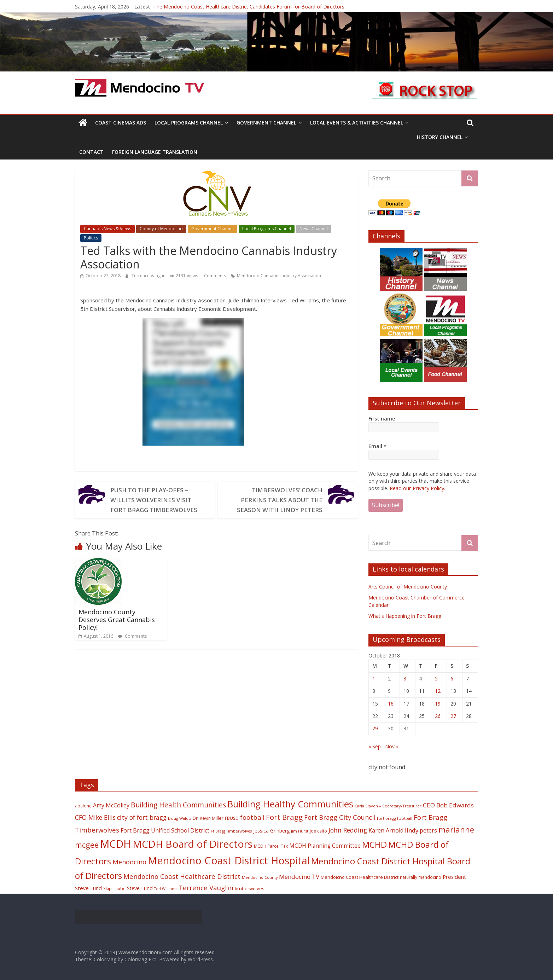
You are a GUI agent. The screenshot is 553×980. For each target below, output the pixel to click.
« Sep (375, 746)
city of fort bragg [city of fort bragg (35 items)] (142, 817)
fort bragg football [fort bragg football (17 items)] (395, 818)
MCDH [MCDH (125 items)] (116, 843)
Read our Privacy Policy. (417, 488)
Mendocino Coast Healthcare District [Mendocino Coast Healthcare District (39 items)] (182, 876)
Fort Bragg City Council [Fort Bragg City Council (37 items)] (340, 817)
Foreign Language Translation (155, 152)
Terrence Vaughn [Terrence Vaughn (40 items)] (206, 887)
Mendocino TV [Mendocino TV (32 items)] (299, 876)
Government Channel (266, 123)
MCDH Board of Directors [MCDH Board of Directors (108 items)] (193, 843)
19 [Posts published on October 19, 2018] (438, 703)
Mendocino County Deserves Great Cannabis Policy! (117, 619)
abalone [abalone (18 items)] (83, 805)
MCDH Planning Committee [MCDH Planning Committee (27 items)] (325, 845)
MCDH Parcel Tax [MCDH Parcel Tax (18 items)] (271, 846)
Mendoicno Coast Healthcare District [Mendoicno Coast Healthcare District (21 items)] (360, 877)
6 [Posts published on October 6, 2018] (452, 678)
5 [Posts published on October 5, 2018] (436, 678)
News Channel (314, 229)
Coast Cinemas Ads (121, 123)
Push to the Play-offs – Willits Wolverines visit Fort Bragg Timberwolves (156, 500)
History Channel (440, 137)
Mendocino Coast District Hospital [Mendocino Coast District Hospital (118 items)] (229, 860)
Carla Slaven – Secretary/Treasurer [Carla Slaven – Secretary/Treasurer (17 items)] (388, 805)
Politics (91, 238)
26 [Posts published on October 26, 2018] (438, 716)
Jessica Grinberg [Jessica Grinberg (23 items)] (271, 830)
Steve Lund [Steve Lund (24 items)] (140, 888)
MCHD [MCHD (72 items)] (374, 844)
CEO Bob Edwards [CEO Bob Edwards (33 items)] (448, 805)
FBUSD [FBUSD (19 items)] (232, 818)
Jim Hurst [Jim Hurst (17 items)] (300, 831)
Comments (214, 276)
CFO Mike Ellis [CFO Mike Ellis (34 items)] (95, 817)
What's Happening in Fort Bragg (405, 616)
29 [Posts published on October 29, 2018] (375, 728)
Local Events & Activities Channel (357, 123)
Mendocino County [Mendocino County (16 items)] (260, 877)
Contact (91, 152)
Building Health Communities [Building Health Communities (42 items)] (178, 804)
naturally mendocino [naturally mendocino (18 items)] (421, 877)
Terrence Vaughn (149, 276)
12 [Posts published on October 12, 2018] (438, 691)
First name (382, 419)
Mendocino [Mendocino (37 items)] (129, 862)
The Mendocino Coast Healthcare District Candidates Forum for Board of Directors (249, 7)
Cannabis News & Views (107, 229)
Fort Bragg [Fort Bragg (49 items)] (284, 817)
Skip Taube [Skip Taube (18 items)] (114, 888)
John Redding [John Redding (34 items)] (348, 830)
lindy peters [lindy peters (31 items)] (421, 830)
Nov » (392, 746)
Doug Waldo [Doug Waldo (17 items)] (180, 818)
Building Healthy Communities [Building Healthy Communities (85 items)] (290, 804)
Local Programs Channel (189, 123)
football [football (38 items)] (252, 817)
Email (377, 446)
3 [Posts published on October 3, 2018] (405, 678)
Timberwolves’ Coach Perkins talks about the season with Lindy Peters (277, 500)
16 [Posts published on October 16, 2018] (391, 703)
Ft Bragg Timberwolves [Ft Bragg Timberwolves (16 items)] (231, 831)
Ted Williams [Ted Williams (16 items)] (166, 888)
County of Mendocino (161, 229)
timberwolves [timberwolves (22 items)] (250, 888)
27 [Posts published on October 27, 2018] (453, 716)
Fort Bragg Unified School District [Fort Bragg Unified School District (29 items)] (165, 830)
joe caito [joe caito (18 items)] (318, 830)
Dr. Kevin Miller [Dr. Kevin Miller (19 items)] (208, 818)
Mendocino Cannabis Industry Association (279, 276)
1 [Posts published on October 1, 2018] (374, 678)
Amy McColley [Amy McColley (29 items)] (111, 805)
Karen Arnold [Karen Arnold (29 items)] (386, 830)
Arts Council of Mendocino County (408, 586)
